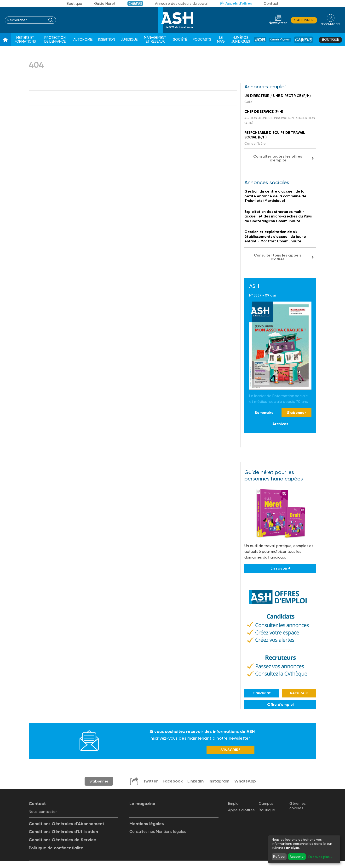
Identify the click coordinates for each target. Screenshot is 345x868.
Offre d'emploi (280, 705)
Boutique (74, 4)
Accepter (297, 857)
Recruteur (299, 693)
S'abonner (304, 20)
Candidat (262, 693)
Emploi (234, 803)
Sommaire (264, 413)
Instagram (219, 781)
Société (180, 40)
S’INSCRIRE (230, 750)
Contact (271, 4)
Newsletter (278, 23)
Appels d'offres (239, 3)
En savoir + (280, 568)
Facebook (173, 781)
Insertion (107, 40)
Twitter (150, 781)
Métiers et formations (25, 40)
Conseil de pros (280, 40)
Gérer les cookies (298, 806)
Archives (280, 424)
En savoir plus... (320, 857)
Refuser (279, 857)
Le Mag (221, 40)
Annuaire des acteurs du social (181, 4)
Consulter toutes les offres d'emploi (278, 158)
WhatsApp (245, 781)
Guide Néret (105, 4)
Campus (135, 3)
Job (260, 40)
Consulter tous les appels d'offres (278, 257)
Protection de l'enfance (55, 40)
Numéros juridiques (241, 40)
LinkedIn (195, 781)
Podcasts (202, 40)
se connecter (331, 24)
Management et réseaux (155, 40)
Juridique (129, 40)
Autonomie (83, 40)
